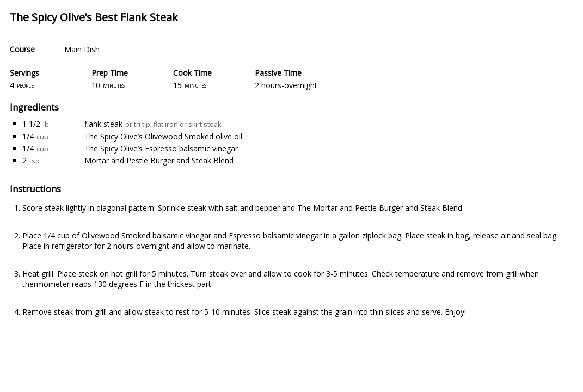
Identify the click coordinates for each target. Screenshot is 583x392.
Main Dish (82, 49)
